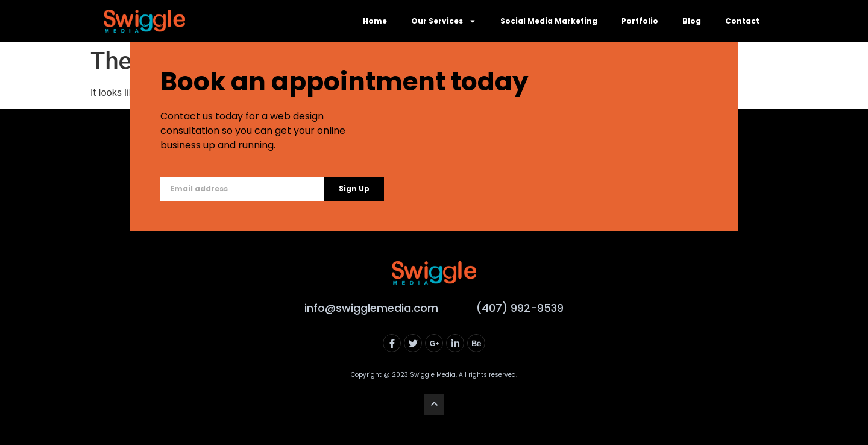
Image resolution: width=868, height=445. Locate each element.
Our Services (444, 21)
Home (375, 21)
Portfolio (640, 21)
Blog (692, 21)
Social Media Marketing (549, 21)
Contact (742, 21)
